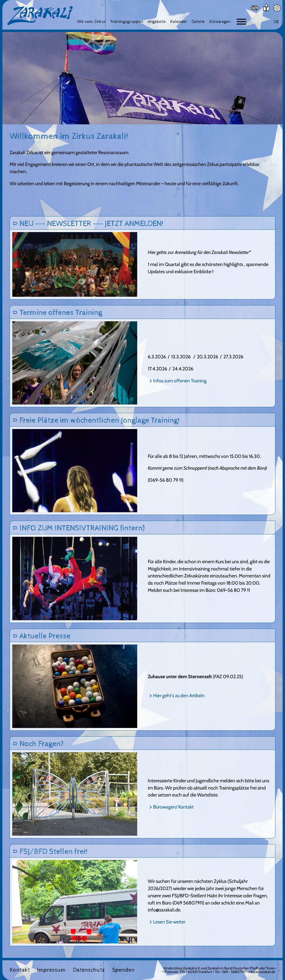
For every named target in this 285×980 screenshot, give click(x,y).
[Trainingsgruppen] (127, 22)
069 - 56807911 (234, 972)
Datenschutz (89, 970)
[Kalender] (179, 22)
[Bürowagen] (220, 22)
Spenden (123, 970)
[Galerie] (198, 22)
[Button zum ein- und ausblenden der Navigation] (241, 22)
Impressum (51, 970)
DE (276, 22)
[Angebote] (157, 22)
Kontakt (20, 970)
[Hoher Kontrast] (255, 8)
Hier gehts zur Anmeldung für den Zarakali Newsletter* (199, 252)
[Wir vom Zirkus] (91, 22)
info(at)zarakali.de (262, 972)
